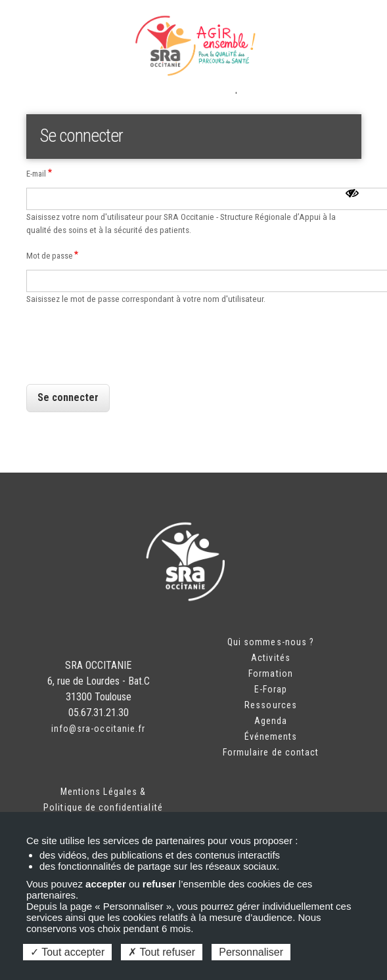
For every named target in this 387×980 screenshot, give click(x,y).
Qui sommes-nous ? (271, 642)
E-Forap (271, 689)
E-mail (36, 174)
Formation (270, 673)
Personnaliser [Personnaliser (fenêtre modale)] (251, 952)
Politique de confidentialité (103, 807)
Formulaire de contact (271, 752)
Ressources (271, 705)
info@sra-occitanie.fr (98, 729)
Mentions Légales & (103, 792)
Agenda (271, 721)
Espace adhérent (66, 26)
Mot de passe (49, 256)
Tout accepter (67, 952)
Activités (270, 658)
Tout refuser (162, 952)
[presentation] (126, 365)
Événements (271, 736)
